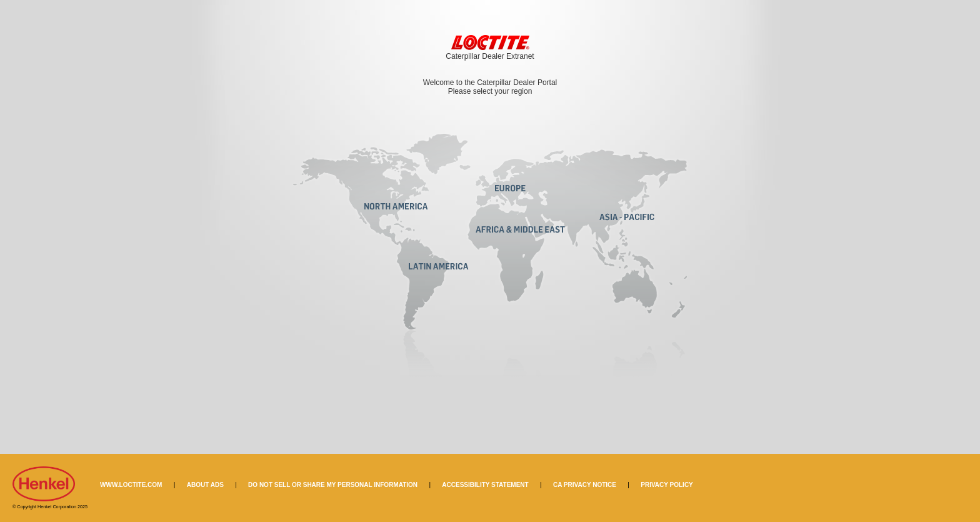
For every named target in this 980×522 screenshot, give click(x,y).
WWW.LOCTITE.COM (131, 485)
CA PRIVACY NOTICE (585, 485)
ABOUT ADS (205, 485)
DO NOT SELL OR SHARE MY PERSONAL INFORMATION (333, 485)
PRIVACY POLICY (667, 485)
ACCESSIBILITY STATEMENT (485, 485)
